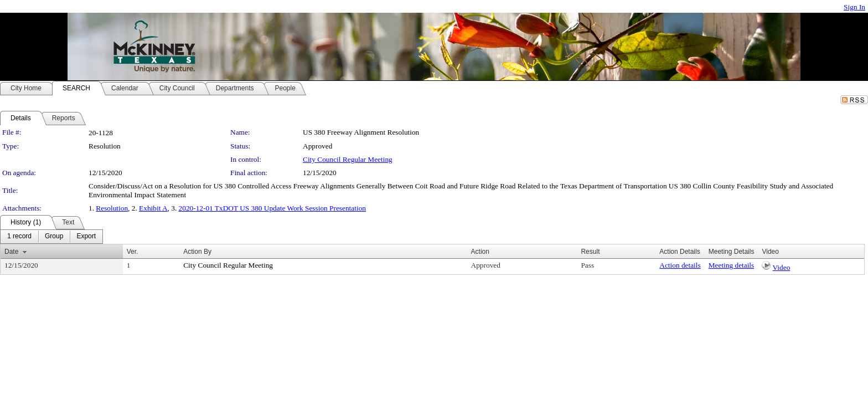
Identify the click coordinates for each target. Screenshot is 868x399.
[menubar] (51, 237)
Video (782, 267)
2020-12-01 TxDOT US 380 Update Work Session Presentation (272, 208)
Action (480, 252)
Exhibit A (153, 208)
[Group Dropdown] (54, 237)
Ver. (133, 252)
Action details (680, 265)
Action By (197, 252)
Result (590, 252)
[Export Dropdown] (86, 237)
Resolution (112, 208)
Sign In (854, 7)
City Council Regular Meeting (348, 159)
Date (11, 252)
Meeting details (732, 265)
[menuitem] (19, 237)
